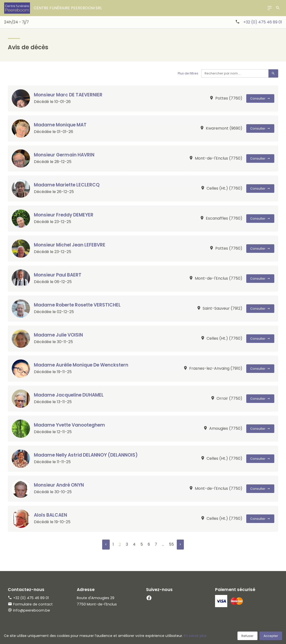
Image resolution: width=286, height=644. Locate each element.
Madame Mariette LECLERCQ (67, 185)
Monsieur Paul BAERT (58, 275)
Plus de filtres (188, 73)
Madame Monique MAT (61, 125)
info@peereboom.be (32, 611)
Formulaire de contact (30, 604)
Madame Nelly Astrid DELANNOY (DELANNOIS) (88, 455)
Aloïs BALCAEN (51, 515)
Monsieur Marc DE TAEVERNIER (69, 95)
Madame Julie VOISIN (59, 335)
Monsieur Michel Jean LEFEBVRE (71, 245)
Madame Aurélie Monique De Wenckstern (83, 365)
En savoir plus (195, 636)
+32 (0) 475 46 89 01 (263, 22)
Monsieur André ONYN (60, 485)
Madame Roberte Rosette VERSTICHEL (79, 305)
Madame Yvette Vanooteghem (71, 425)
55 (171, 545)
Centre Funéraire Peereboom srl (68, 8)
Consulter (260, 98)
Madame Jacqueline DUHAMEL (70, 395)
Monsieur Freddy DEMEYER (65, 215)
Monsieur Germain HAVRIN (65, 155)
